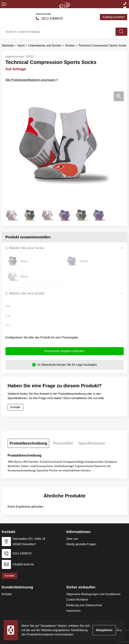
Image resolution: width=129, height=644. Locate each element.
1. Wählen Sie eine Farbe (25, 248)
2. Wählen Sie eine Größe (25, 293)
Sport (21, 46)
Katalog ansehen (114, 17)
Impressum (73, 611)
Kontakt (15, 407)
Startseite (8, 46)
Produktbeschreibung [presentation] (28, 443)
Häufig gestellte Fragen (81, 544)
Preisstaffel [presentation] (63, 443)
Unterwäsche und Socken (45, 46)
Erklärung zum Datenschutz (84, 605)
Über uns (72, 539)
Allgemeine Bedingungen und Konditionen (93, 594)
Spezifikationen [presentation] (92, 443)
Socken (70, 46)
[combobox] (59, 32)
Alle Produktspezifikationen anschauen (32, 80)
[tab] (28, 443)
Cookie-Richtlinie (77, 600)
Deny (119, 630)
